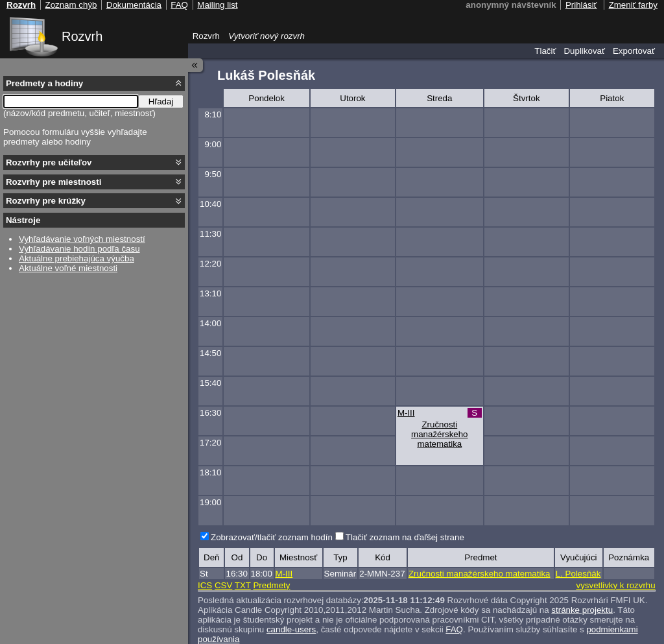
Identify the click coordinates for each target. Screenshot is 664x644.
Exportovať (634, 51)
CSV (223, 585)
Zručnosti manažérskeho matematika (439, 434)
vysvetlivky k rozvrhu (615, 585)
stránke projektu (582, 610)
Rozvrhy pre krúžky (46, 201)
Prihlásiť (581, 5)
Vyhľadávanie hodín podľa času (79, 249)
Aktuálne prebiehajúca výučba (77, 258)
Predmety (271, 585)
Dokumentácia (134, 5)
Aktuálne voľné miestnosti (68, 268)
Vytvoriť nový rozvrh (267, 36)
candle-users (291, 629)
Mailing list (217, 5)
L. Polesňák (578, 574)
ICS (205, 585)
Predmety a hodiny (44, 83)
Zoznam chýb (71, 5)
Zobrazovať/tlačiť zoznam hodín (272, 537)
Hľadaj (161, 101)
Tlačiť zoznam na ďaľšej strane (405, 537)
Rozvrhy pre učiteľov (49, 162)
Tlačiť (545, 51)
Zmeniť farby (633, 5)
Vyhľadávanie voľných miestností (82, 239)
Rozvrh (82, 36)
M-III (406, 413)
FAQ (454, 629)
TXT (243, 585)
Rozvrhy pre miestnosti (53, 182)
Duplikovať (584, 51)
